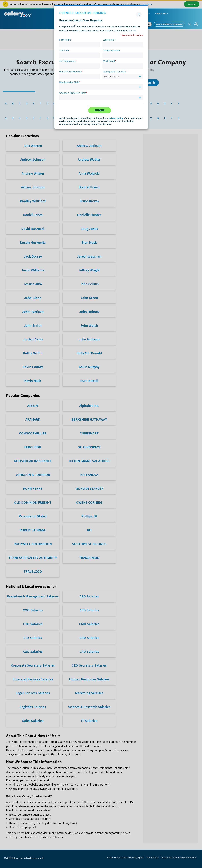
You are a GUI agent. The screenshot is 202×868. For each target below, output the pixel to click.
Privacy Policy (116, 118)
